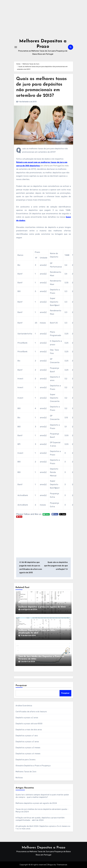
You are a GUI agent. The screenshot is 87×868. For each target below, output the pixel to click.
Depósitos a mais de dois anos (29, 730)
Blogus (51, 865)
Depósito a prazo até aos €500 (29, 724)
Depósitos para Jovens (26, 760)
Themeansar (62, 865)
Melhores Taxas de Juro (26, 772)
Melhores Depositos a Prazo (43, 848)
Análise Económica (24, 706)
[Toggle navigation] (16, 47)
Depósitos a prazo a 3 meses (28, 748)
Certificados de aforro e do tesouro (31, 712)
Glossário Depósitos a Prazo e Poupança (33, 766)
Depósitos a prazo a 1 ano (27, 736)
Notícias (19, 778)
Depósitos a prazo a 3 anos (27, 742)
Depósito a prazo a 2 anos (27, 718)
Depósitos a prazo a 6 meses (28, 754)
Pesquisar (21, 686)
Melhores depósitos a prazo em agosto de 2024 (42, 607)
